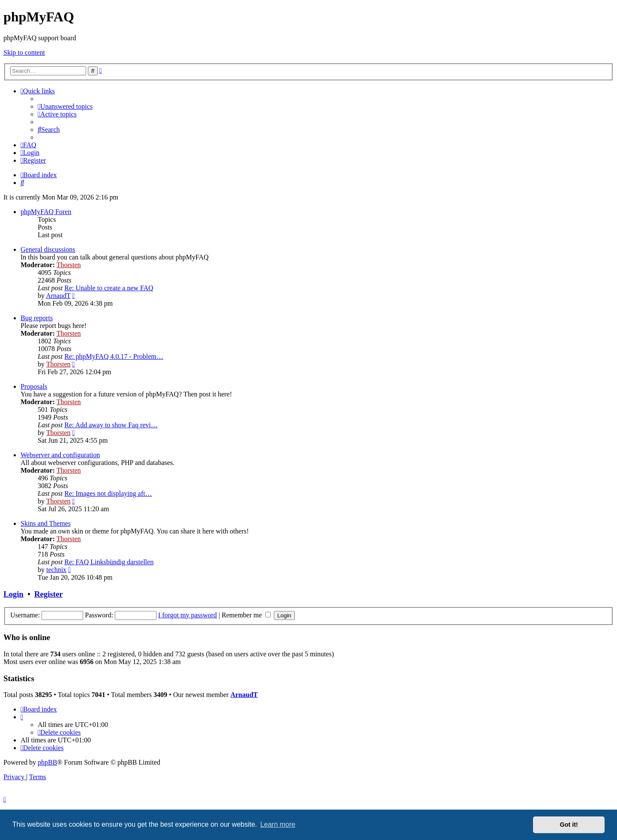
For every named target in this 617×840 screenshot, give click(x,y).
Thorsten (69, 265)
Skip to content (24, 52)
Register (48, 594)
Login (13, 594)
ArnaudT (58, 296)
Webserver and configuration (60, 455)
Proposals (34, 386)
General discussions (48, 249)
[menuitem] (65, 106)
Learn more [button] (278, 824)
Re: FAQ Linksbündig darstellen (109, 562)
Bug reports (37, 318)
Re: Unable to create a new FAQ (109, 288)
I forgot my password (187, 615)
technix (56, 570)
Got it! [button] (569, 825)
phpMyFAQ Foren (46, 212)
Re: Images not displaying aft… (108, 493)
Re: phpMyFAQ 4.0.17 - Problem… (114, 356)
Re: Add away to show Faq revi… (111, 425)
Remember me (246, 615)
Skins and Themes (46, 523)
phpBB (47, 762)
